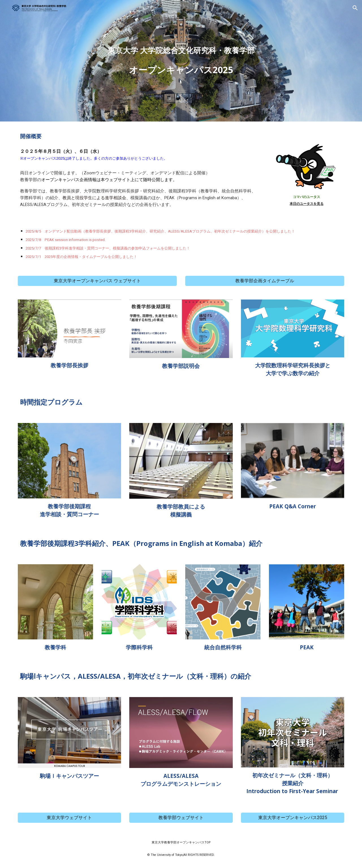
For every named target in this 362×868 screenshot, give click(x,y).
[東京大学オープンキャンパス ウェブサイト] (97, 281)
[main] (181, 61)
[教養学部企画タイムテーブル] (265, 281)
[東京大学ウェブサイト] (69, 818)
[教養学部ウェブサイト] (181, 818)
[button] (355, 8)
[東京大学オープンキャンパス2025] (293, 818)
